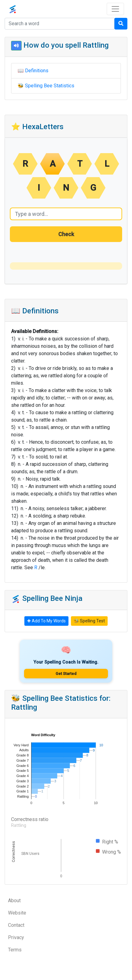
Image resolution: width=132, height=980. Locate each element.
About (14, 901)
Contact (16, 925)
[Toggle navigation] (115, 9)
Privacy (16, 937)
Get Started (66, 674)
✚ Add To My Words (46, 621)
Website (17, 913)
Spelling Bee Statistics (50, 86)
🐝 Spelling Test (89, 621)
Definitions (37, 71)
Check (66, 234)
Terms (15, 950)
